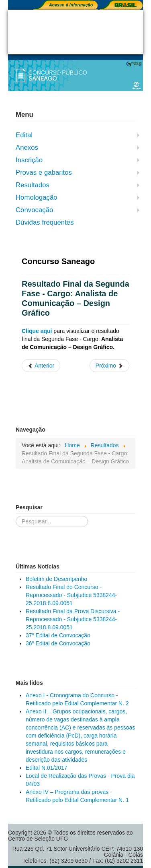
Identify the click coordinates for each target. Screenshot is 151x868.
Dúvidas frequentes (45, 222)
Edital (24, 135)
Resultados (33, 185)
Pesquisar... (16, 516)
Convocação (34, 210)
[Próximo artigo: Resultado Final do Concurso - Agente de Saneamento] (109, 366)
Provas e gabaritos (44, 173)
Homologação (37, 197)
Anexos (27, 148)
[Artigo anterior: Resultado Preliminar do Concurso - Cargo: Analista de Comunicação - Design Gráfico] (41, 366)
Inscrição (29, 160)
